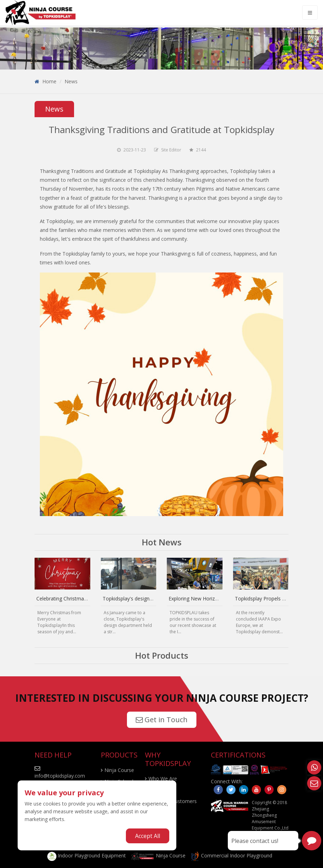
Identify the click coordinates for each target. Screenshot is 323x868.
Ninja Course (119, 770)
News (71, 81)
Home (49, 81)
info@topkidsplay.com (60, 776)
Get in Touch (162, 720)
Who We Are (163, 779)
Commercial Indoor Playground (231, 855)
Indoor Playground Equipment (87, 855)
